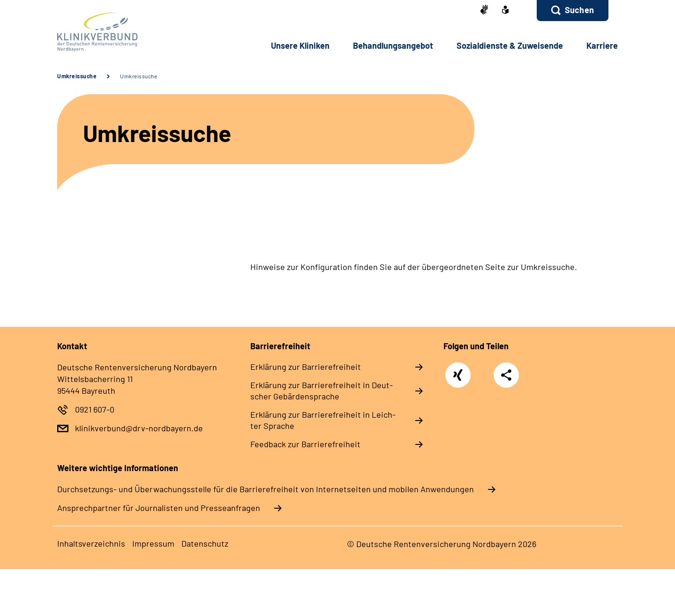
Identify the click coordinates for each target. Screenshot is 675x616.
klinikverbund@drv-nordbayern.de (139, 428)
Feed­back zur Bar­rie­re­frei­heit (305, 444)
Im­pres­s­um (153, 543)
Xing (458, 370)
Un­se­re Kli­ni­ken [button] (300, 45)
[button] (573, 11)
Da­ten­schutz (205, 543)
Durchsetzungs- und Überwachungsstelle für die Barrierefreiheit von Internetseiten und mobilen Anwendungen (266, 489)
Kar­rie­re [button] (602, 45)
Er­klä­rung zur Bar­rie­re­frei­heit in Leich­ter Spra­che (323, 420)
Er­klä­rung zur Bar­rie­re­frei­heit (306, 367)
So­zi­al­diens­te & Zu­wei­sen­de (510, 45)
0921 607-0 (95, 409)
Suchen (579, 10)
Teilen (506, 375)
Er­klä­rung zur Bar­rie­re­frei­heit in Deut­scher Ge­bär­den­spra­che (322, 391)
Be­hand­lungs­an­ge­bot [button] (393, 45)
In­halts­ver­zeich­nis (91, 543)
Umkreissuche (77, 76)
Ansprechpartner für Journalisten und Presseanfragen (159, 508)
